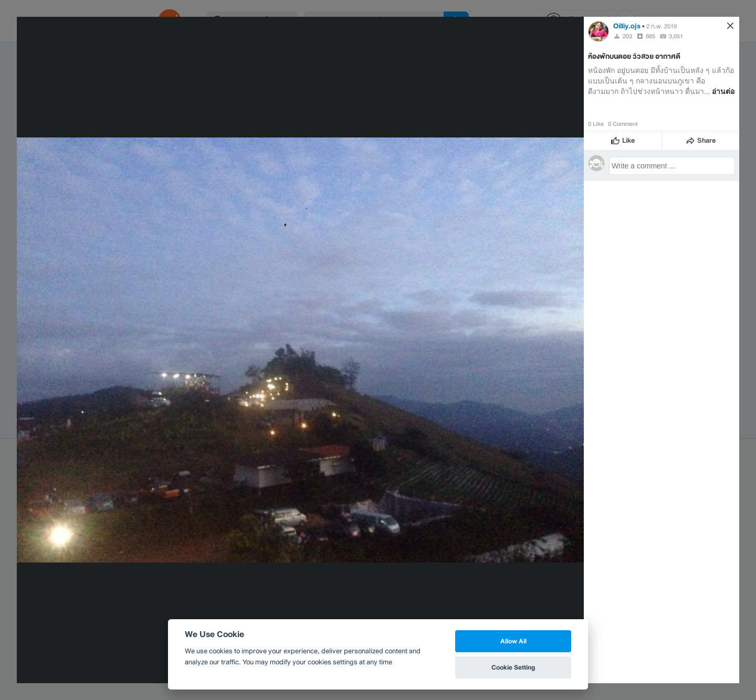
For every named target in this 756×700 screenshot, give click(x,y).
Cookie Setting (513, 667)
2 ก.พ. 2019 (661, 26)
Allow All (513, 641)
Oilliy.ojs (627, 26)
